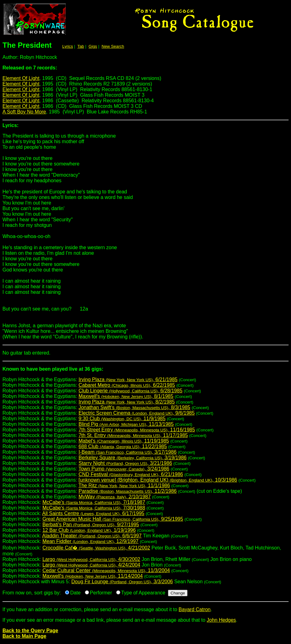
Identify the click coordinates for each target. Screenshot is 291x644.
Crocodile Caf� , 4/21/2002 (96, 548)
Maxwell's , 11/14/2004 (93, 576)
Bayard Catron (194, 609)
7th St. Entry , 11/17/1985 (133, 435)
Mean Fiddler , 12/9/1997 (90, 541)
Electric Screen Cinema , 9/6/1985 (137, 413)
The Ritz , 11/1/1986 (124, 485)
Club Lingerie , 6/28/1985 (130, 391)
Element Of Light (21, 78)
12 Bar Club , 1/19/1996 (89, 530)
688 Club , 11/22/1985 (123, 446)
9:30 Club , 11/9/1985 (122, 419)
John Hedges (221, 620)
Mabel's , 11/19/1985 (124, 441)
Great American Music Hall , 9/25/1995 (113, 519)
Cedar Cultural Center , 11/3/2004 (106, 570)
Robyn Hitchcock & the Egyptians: (145, 371)
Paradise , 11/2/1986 (128, 491)
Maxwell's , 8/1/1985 (126, 396)
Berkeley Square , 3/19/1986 (132, 458)
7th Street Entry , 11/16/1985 (137, 430)
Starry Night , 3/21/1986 (125, 463)
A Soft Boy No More (24, 112)
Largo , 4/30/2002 (91, 559)
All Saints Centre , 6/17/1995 (93, 513)
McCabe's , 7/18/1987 (94, 502)
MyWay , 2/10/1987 (115, 497)
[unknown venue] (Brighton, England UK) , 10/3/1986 (158, 480)
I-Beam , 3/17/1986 (127, 452)
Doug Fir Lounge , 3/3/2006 (122, 582)
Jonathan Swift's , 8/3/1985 (134, 407)
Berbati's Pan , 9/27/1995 (91, 525)
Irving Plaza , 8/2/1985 (126, 402)
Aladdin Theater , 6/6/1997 (92, 536)
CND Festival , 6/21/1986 (131, 474)
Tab (81, 46)
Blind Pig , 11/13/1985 (126, 424)
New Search (113, 46)
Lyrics (68, 46)
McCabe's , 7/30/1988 (94, 508)
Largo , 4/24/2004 (91, 565)
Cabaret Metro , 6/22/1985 (127, 385)
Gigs (93, 46)
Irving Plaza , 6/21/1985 (128, 379)
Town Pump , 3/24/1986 (124, 469)
